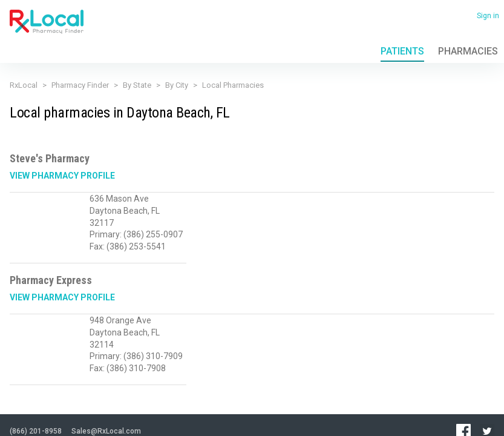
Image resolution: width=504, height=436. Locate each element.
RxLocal (24, 85)
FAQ (107, 399)
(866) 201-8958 (36, 369)
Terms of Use (75, 399)
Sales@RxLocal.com (106, 369)
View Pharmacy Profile (62, 176)
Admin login (120, 418)
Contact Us (137, 399)
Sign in (488, 16)
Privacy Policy (29, 399)
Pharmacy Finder (80, 85)
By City (177, 85)
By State (137, 85)
